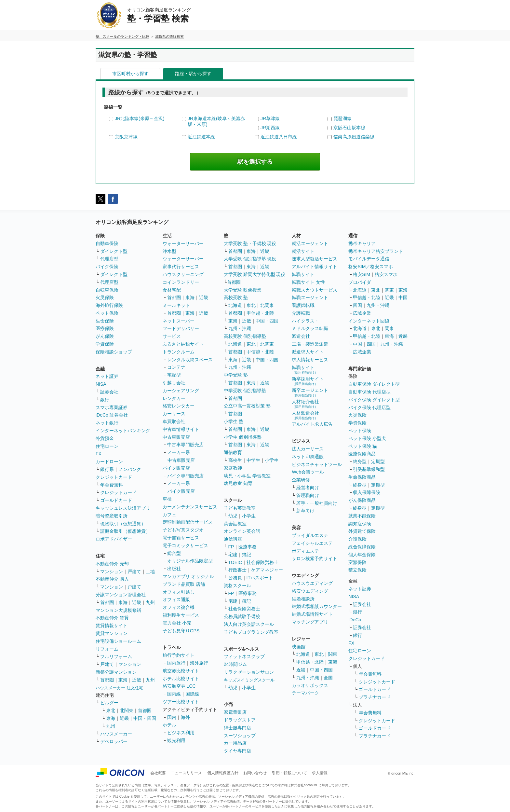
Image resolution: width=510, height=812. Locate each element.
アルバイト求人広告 (312, 424)
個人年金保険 (362, 555)
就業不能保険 (362, 516)
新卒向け (305, 511)
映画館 (299, 647)
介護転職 (301, 313)
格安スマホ (386, 274)
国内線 (174, 694)
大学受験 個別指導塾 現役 (250, 259)
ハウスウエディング (312, 583)
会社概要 (158, 773)
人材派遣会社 (305, 415)
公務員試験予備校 (242, 616)
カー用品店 (235, 743)
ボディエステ (305, 551)
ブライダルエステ (310, 535)
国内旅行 (176, 663)
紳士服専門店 (237, 728)
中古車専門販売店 (185, 445)
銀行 (105, 400)
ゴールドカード (116, 500)
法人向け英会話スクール (249, 624)
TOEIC (235, 562)
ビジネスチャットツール (317, 464)
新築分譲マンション (116, 672)
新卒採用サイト (308, 381)
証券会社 (109, 392)
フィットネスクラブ (244, 656)
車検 (167, 499)
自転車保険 (107, 290)
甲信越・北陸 (260, 313)
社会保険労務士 (262, 562)
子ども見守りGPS (181, 631)
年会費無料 (112, 485)
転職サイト (303, 274)
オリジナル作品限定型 (190, 561)
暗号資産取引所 (112, 516)
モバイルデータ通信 (369, 259)
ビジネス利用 (181, 733)
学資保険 (105, 344)
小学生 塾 (234, 421)
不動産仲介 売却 (112, 564)
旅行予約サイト (179, 655)
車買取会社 (174, 421)
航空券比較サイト (181, 671)
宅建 (233, 555)
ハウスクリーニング (183, 274)
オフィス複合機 (179, 607)
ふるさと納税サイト (183, 344)
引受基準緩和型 (369, 469)
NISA (101, 384)
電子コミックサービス (185, 545)
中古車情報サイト (181, 429)
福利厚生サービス (181, 615)
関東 (333, 654)
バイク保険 (107, 267)
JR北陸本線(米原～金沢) (140, 118)
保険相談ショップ (114, 352)
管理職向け (308, 495)
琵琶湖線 (342, 118)
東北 (111, 710)
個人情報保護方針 (223, 773)
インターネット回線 (369, 321)
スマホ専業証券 (112, 407)
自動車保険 (107, 243)
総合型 (174, 553)
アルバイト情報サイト (315, 267)
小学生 (272, 460)
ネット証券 (107, 376)
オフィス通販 (176, 599)
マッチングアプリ (310, 622)
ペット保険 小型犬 (367, 438)
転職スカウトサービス (315, 290)
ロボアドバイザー (114, 539)
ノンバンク (130, 469)
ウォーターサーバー (183, 243)
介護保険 (357, 539)
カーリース (174, 414)
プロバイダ (360, 282)
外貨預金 (105, 438)
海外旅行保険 (109, 305)
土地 (150, 571)
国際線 (192, 694)
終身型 (360, 461)
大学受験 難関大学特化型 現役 (255, 274)
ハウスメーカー (116, 734)
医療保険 (105, 328)
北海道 (235, 305)
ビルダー (109, 703)
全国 (328, 678)
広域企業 (362, 313)
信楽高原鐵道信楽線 (354, 137)
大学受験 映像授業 (243, 290)
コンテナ (176, 367)
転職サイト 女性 (308, 282)
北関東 (127, 710)
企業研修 (301, 480)
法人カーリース (308, 449)
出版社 (174, 569)
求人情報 (320, 773)
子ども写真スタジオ (183, 530)
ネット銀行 (107, 423)
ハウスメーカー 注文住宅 (120, 688)
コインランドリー (181, 282)
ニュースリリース (186, 773)
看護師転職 (303, 305)
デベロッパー (114, 741)
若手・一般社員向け (317, 503)
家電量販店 (235, 712)
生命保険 (105, 321)
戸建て (134, 571)
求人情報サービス (310, 360)
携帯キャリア (362, 243)
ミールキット (176, 305)
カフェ (169, 515)
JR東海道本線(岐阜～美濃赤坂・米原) (216, 121)
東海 (123, 602)
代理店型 (109, 259)
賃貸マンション (112, 633)
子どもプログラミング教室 (251, 632)
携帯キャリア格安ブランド (376, 251)
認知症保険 (360, 524)
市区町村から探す (130, 74)
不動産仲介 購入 (112, 579)
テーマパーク (305, 693)
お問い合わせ (255, 773)
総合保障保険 (362, 547)
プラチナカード (375, 697)
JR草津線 (270, 118)
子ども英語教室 (240, 508)
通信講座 (233, 539)
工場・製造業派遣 (310, 344)
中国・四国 (145, 718)
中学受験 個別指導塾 (245, 391)
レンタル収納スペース (190, 360)
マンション (112, 571)
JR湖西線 (270, 128)
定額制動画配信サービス (188, 522)
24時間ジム (235, 664)
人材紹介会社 (305, 404)
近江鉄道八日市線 (279, 137)
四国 (357, 305)
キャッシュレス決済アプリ (123, 508)
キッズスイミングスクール (249, 680)
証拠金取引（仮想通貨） (125, 531)
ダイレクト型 (114, 251)
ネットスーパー (179, 321)
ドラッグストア (240, 720)
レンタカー (174, 398)
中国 (403, 297)
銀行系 (107, 469)
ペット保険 (107, 313)
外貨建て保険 (362, 531)
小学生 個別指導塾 (243, 437)
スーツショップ (240, 736)
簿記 (247, 555)
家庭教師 (233, 468)
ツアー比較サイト (181, 702)
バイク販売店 (176, 468)
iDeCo (355, 620)
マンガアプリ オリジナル (188, 576)
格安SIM (362, 274)
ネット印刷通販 (308, 457)
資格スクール (237, 585)
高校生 (235, 460)
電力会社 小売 (177, 623)
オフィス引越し (179, 592)
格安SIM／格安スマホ (371, 267)
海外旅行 (199, 663)
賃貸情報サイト (112, 626)
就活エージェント (310, 243)
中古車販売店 (176, 437)
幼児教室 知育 (238, 483)
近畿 (137, 602)
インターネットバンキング (123, 431)
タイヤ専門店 (237, 751)
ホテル (169, 725)
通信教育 (233, 452)
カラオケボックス (310, 685)
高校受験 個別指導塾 (245, 336)
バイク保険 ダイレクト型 (374, 400)
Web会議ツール (308, 472)
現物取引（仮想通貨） (123, 524)
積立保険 (357, 570)
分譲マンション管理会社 (121, 595)
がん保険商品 (362, 500)
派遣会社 (301, 336)
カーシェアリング (181, 391)
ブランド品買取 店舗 (184, 584)
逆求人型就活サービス (315, 259)
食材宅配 (172, 290)
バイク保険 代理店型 (369, 407)
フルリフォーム (116, 656)
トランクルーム (179, 352)
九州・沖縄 (240, 328)
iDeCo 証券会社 (112, 415)
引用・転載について (289, 773)
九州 (150, 602)
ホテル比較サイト (181, 679)
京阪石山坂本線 (349, 128)
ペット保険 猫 (363, 446)
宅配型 (174, 375)
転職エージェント (310, 297)
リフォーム (107, 649)
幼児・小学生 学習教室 (247, 476)
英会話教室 (235, 524)
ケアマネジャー (267, 570)
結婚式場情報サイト (312, 614)
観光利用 (176, 740)
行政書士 (237, 570)
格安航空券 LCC (179, 686)
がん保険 (105, 336)
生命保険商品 (362, 477)
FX (99, 454)
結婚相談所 (303, 599)
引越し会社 (174, 383)
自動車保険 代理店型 (369, 392)
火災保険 (105, 297)
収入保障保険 (367, 492)
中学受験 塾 (236, 375)
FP (231, 547)
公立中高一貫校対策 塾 (247, 406)
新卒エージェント (310, 392)
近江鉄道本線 (201, 137)
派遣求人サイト (308, 352)
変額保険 (357, 562)
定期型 (378, 461)
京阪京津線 (126, 137)
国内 (172, 717)
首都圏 (107, 602)
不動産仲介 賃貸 (112, 618)
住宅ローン (107, 446)
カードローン (109, 461)
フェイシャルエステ (312, 543)
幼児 (233, 516)
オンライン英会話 (242, 531)
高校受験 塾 (236, 297)
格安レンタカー (179, 406)
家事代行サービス (181, 267)
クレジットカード (114, 477)
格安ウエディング (310, 591)
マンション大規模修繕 (118, 610)
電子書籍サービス (181, 538)
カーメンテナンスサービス (190, 507)
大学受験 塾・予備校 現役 (250, 243)
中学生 (253, 460)
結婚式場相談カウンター (317, 606)
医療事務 (248, 547)
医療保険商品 (362, 454)
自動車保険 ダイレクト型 (374, 384)
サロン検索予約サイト (315, 558)
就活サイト (303, 251)
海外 (185, 717)
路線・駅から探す (193, 74)
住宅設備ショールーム (118, 641)
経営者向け (308, 488)
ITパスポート (260, 578)
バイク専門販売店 (185, 476)
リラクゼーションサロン (249, 672)
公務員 (235, 578)
